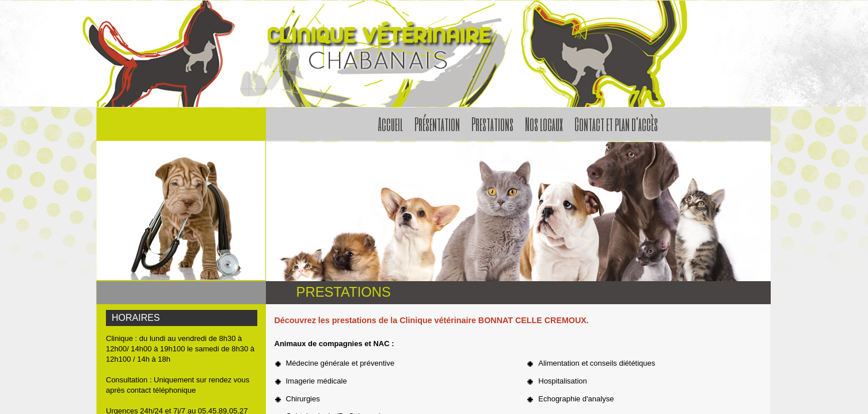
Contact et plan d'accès (616, 124)
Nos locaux (544, 124)
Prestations (492, 124)
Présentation (437, 124)
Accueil (391, 124)
